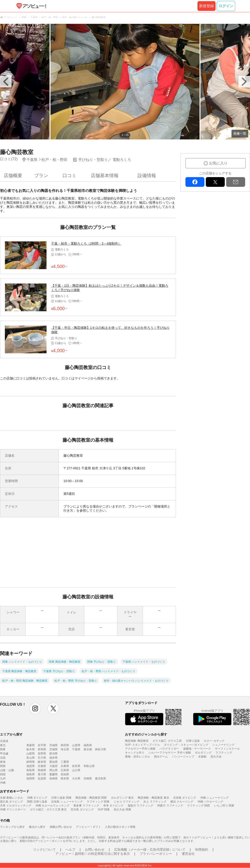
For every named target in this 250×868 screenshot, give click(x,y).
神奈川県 (100, 749)
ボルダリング (203, 753)
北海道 (4, 741)
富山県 (31, 758)
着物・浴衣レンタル (137, 757)
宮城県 (53, 745)
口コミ (69, 175)
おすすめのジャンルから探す (146, 734)
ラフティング (224, 753)
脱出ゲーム (161, 757)
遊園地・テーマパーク (197, 749)
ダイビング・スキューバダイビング (186, 745)
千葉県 (76, 749)
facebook (195, 182)
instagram (35, 708)
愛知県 (53, 762)
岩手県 (42, 745)
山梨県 (31, 754)
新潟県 (53, 754)
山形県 (76, 745)
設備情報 (147, 175)
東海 (3, 762)
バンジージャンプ (183, 757)
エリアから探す (11, 734)
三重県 (65, 762)
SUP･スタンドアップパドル (142, 745)
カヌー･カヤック (214, 741)
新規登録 (206, 6)
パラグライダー (169, 749)
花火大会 (216, 757)
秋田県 (65, 745)
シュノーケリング (223, 745)
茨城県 (53, 749)
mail (236, 182)
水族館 (202, 757)
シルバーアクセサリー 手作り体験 (170, 753)
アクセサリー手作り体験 (140, 749)
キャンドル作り (135, 753)
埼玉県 (65, 749)
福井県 (53, 758)
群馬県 (42, 749)
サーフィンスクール (227, 749)
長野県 (42, 754)
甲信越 (4, 754)
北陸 (3, 758)
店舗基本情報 (105, 175)
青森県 (31, 745)
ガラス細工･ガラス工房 (167, 741)
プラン (41, 175)
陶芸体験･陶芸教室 (137, 741)
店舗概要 (13, 175)
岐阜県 (42, 762)
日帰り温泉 (193, 741)
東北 (3, 745)
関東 (3, 749)
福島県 (88, 745)
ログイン (226, 6)
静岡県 (31, 762)
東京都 (88, 749)
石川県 (42, 758)
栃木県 (31, 749)
